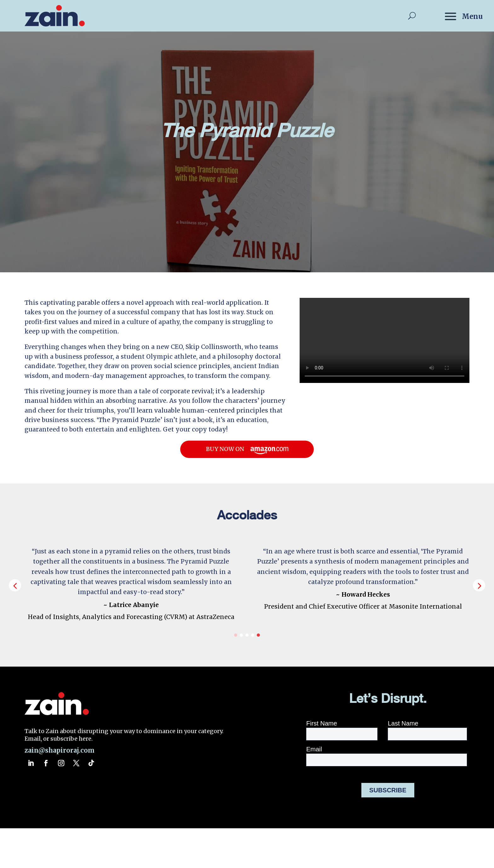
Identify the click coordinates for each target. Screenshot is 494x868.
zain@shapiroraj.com (60, 750)
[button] (479, 585)
